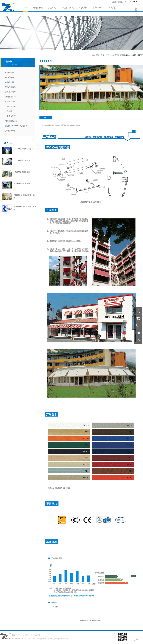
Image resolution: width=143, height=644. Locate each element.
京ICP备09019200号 (61, 639)
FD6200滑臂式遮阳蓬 (22, 160)
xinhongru (139, 640)
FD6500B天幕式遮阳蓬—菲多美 (25, 208)
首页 (25, 8)
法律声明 (26, 635)
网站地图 (36, 635)
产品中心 (52, 8)
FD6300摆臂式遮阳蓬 (22, 172)
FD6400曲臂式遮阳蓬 (22, 184)
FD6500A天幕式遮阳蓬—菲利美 (25, 196)
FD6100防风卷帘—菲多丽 (24, 149)
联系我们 (112, 8)
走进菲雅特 (38, 8)
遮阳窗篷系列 (120, 55)
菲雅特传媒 (98, 8)
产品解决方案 (68, 8)
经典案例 (83, 8)
